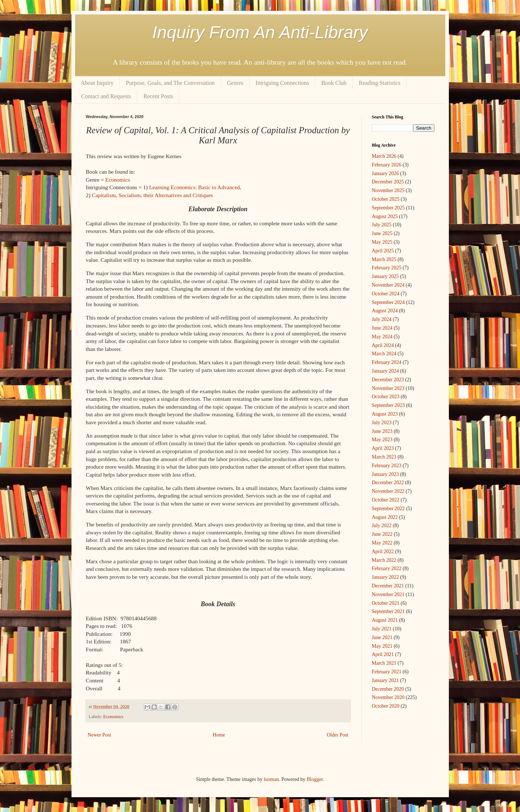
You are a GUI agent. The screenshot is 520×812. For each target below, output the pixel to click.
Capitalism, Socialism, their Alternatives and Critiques (152, 195)
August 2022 (385, 517)
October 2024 (386, 294)
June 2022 (382, 534)
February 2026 (387, 165)
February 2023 (387, 466)
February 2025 (387, 268)
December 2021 (388, 586)
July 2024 (382, 319)
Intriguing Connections (282, 83)
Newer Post (99, 735)
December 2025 (388, 182)
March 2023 (384, 457)
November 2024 (388, 285)
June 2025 (382, 233)
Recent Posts (158, 96)
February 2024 (387, 362)
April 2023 (383, 448)
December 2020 (388, 689)
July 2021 (382, 629)
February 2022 (387, 568)
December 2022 (388, 483)
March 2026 (384, 156)
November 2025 (388, 190)
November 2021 (388, 594)
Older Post (338, 735)
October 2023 (386, 397)
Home (219, 735)
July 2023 (382, 423)
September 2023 (388, 405)
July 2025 (382, 225)
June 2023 (382, 431)
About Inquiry (97, 83)
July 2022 (382, 526)
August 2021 (385, 620)
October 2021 (386, 603)
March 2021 (384, 663)
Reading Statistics (380, 83)
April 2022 (383, 552)
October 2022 (386, 500)
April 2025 (383, 251)
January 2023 (385, 474)
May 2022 (382, 543)
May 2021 (382, 646)
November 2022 (388, 491)
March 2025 (384, 259)
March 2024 (384, 354)
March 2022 (384, 560)
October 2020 (386, 706)
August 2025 (385, 216)
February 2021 (387, 672)
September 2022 (388, 509)
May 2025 (382, 242)
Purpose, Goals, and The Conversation (170, 83)
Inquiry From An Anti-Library (260, 32)
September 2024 (388, 302)
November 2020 (388, 697)
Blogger (315, 779)
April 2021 (383, 654)
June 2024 (382, 328)
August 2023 (385, 414)
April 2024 (383, 345)
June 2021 (382, 637)
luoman (271, 779)
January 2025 (385, 276)
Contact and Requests (106, 96)
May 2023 (382, 440)
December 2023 (388, 380)
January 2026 (385, 173)
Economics (117, 180)
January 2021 (385, 680)
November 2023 (388, 388)
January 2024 (385, 371)
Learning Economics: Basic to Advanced (194, 187)
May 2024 (382, 337)
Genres (235, 83)
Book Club (334, 83)
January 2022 (385, 577)
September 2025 (388, 208)
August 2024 (385, 311)
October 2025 (386, 199)
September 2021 (388, 611)
